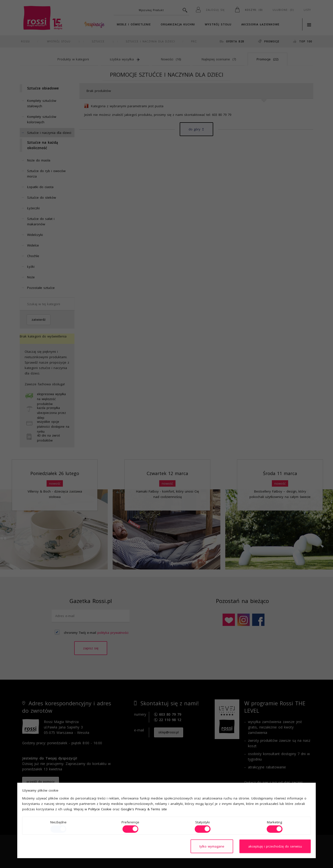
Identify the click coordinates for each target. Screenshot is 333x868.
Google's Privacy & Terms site (144, 809)
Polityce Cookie (100, 809)
